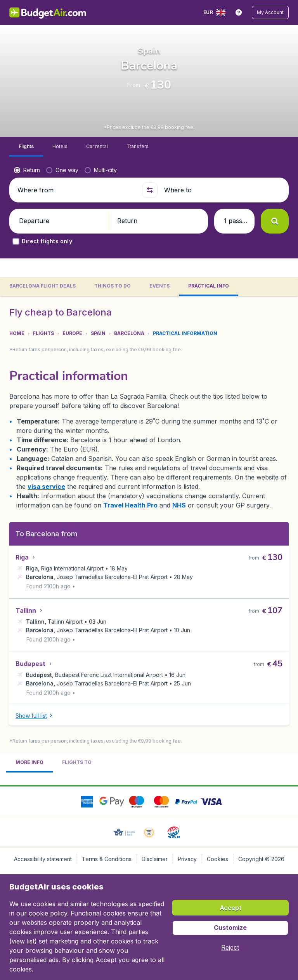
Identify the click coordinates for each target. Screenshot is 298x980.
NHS (48, 857)
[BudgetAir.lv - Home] (48, 12)
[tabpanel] (149, 634)
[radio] (27, 196)
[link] (239, 12)
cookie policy (48, 913)
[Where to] (222, 216)
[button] (271, 12)
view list (23, 941)
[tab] (42, 316)
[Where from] (76, 216)
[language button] (216, 12)
